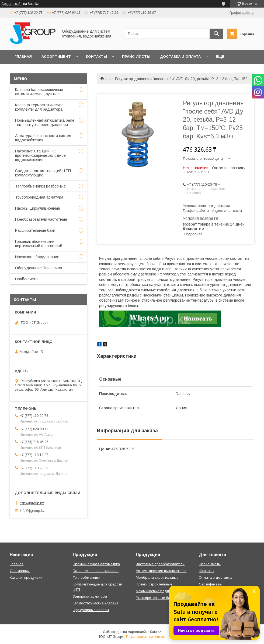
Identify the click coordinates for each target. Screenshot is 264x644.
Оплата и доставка (215, 577)
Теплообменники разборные (40, 186)
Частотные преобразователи (160, 564)
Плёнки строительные (154, 584)
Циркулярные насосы (91, 610)
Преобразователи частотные (41, 219)
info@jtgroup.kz (32, 511)
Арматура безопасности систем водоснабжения (43, 138)
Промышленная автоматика (96, 564)
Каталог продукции (26, 577)
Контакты (96, 57)
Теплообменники (87, 577)
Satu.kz (156, 632)
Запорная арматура (90, 596)
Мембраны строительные (157, 577)
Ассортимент (56, 57)
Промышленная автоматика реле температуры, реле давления (45, 122)
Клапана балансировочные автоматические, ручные (39, 92)
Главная (23, 57)
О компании (20, 571)
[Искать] (216, 34)
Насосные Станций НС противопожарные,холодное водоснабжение (40, 155)
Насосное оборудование (37, 257)
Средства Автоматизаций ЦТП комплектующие (43, 173)
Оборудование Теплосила (39, 268)
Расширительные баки (35, 230)
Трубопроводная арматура (39, 197)
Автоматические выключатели (161, 571)
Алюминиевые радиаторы (158, 591)
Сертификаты (210, 584)
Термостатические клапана (96, 603)
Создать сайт (12, 4)
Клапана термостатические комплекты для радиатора (39, 107)
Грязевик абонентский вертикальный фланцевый (39, 244)
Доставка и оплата (180, 57)
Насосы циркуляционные (38, 208)
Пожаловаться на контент (146, 637)
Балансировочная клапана (96, 571)
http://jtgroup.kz (32, 503)
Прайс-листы (136, 57)
